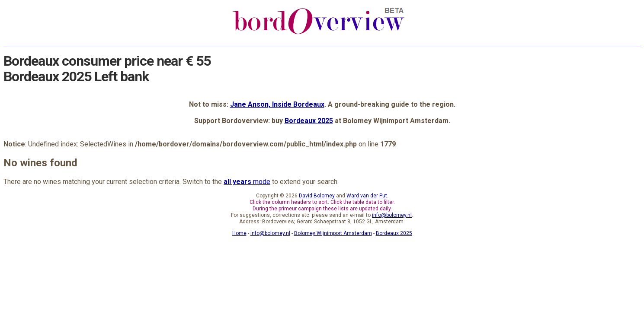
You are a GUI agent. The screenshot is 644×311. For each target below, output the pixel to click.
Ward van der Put (367, 196)
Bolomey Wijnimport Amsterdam (333, 233)
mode (247, 182)
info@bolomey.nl (392, 215)
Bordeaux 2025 (309, 121)
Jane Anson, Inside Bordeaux (277, 104)
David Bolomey (317, 196)
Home (239, 233)
